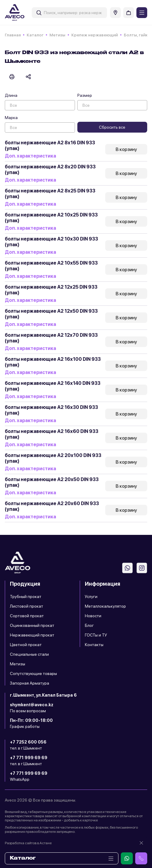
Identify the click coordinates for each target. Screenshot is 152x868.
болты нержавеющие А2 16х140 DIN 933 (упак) (53, 386)
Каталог (35, 35)
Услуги (91, 597)
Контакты (94, 645)
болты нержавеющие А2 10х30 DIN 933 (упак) (51, 242)
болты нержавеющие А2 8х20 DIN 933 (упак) (50, 170)
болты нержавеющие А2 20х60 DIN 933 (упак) (52, 506)
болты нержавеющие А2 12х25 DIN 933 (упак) (51, 290)
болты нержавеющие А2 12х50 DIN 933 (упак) (51, 314)
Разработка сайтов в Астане (28, 843)
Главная (13, 35)
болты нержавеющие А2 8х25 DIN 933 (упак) (50, 194)
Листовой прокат (27, 606)
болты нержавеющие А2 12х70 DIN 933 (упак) (51, 338)
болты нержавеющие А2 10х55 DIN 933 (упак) (51, 266)
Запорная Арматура (30, 683)
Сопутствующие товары (33, 673)
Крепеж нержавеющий (95, 35)
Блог (89, 625)
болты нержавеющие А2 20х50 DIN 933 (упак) (52, 482)
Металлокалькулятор (105, 606)
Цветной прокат (26, 645)
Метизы (57, 35)
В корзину (126, 149)
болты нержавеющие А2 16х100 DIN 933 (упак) (53, 362)
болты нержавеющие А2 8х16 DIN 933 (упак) (50, 146)
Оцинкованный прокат (32, 625)
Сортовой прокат (27, 616)
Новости (93, 616)
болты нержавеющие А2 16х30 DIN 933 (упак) (51, 410)
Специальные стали (29, 654)
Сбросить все (112, 127)
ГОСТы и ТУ (96, 635)
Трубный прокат (26, 597)
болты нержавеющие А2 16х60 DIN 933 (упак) (52, 434)
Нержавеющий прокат (32, 635)
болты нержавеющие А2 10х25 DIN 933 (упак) (51, 218)
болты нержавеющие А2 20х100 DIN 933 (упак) (53, 458)
